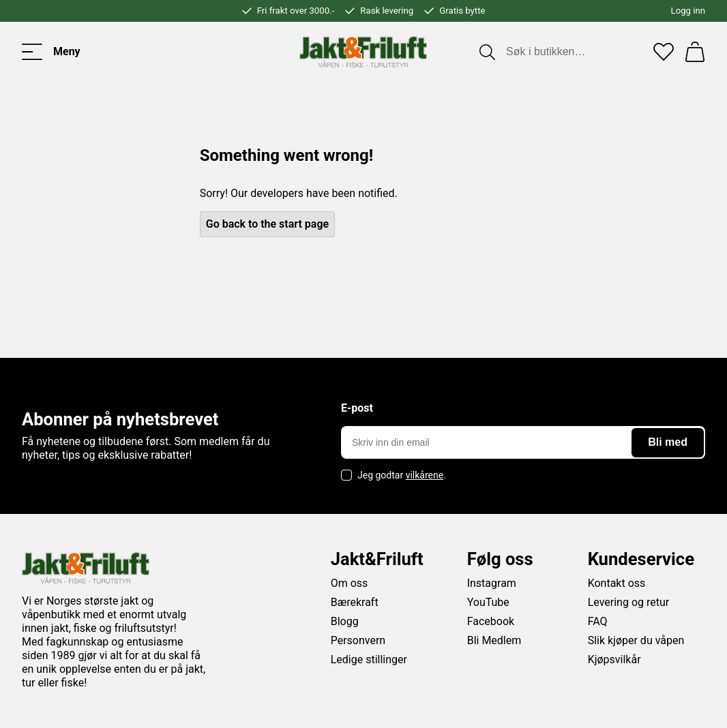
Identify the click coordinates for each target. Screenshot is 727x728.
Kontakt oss (617, 583)
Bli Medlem (494, 640)
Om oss (350, 583)
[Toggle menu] (51, 52)
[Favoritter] (664, 52)
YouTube (488, 602)
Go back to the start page (267, 224)
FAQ (598, 621)
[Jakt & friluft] (363, 52)
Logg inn (688, 11)
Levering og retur (629, 602)
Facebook (491, 621)
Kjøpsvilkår (614, 659)
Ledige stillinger (369, 659)
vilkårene (425, 475)
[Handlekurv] (695, 52)
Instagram (492, 583)
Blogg (345, 621)
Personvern (358, 640)
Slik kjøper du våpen (636, 640)
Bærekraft (355, 602)
